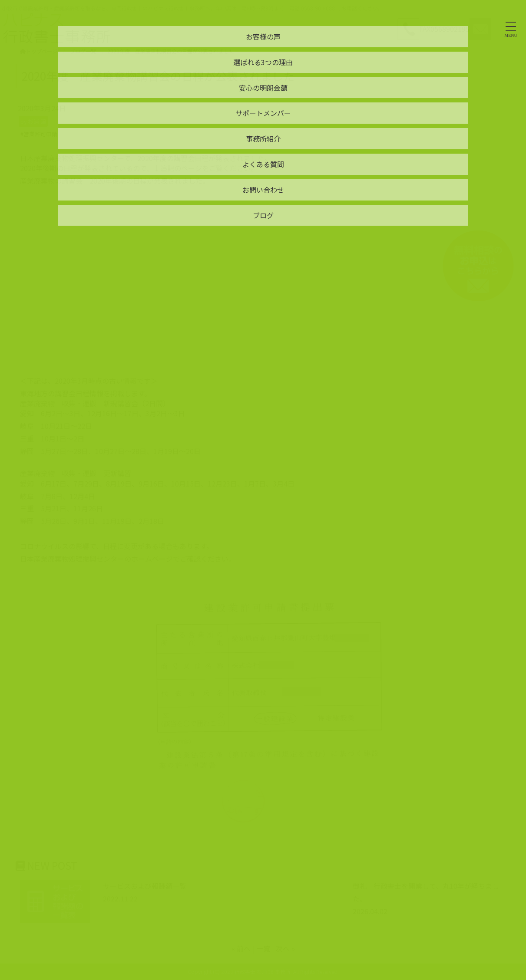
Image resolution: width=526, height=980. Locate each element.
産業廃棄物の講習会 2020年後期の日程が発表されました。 (115, 181)
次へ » (285, 948)
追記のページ (181, 168)
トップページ (39, 51)
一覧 (263, 948)
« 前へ (241, 948)
